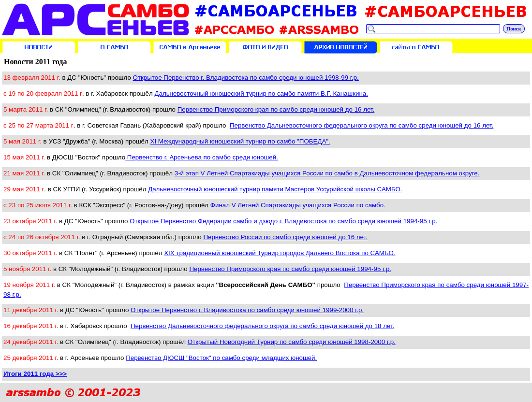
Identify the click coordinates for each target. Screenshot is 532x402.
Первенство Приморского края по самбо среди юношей (276, 109)
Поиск (514, 29)
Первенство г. (202, 157)
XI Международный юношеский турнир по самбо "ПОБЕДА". (240, 141)
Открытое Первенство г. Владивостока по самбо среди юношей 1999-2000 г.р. (247, 310)
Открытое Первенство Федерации (283, 221)
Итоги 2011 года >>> (35, 374)
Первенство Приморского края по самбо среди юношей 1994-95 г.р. (290, 269)
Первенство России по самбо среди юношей (285, 237)
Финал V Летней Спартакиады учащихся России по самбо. (298, 205)
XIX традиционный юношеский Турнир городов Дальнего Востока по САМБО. (280, 253)
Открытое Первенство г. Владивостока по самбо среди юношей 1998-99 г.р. (246, 78)
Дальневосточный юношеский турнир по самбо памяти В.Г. (261, 93)
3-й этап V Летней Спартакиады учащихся (327, 173)
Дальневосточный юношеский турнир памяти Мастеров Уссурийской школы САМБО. (275, 189)
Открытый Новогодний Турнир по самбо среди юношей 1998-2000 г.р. (292, 342)
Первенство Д (362, 125)
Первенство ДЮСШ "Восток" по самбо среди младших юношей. (221, 358)
